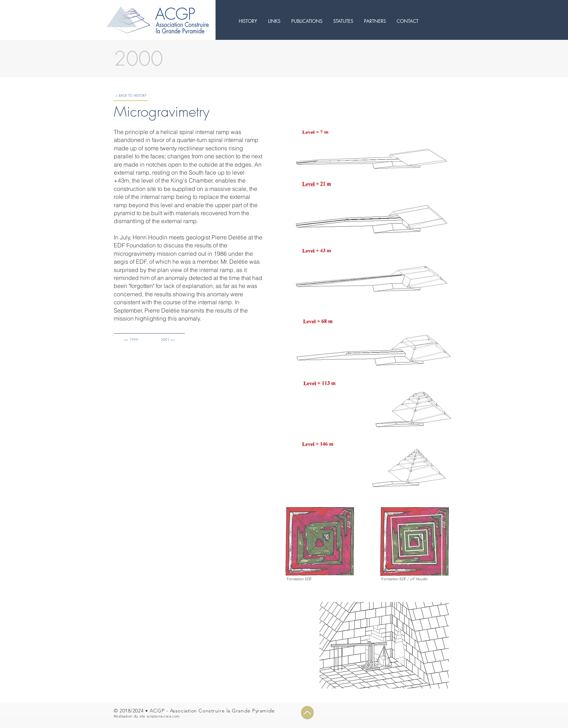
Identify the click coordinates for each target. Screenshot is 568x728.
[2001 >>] (168, 339)
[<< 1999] (131, 339)
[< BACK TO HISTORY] (131, 95)
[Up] (307, 713)
